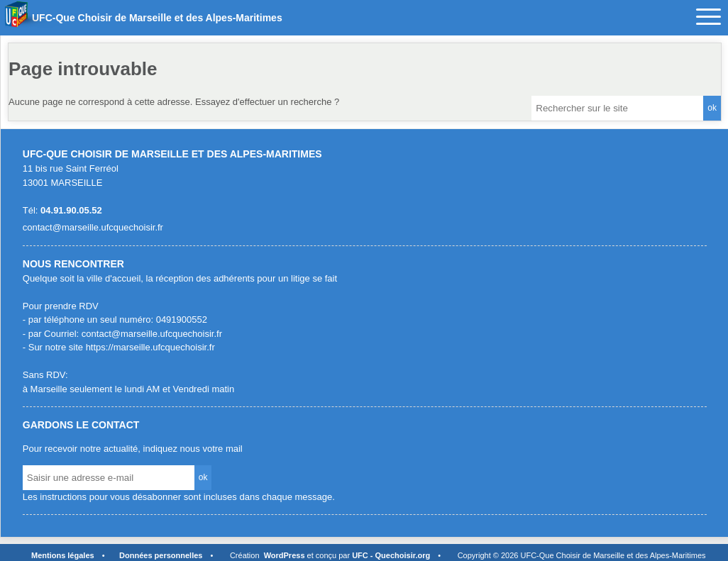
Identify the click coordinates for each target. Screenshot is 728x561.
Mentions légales (63, 555)
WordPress (285, 555)
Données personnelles (161, 555)
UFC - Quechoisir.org (391, 555)
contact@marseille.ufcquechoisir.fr (93, 227)
